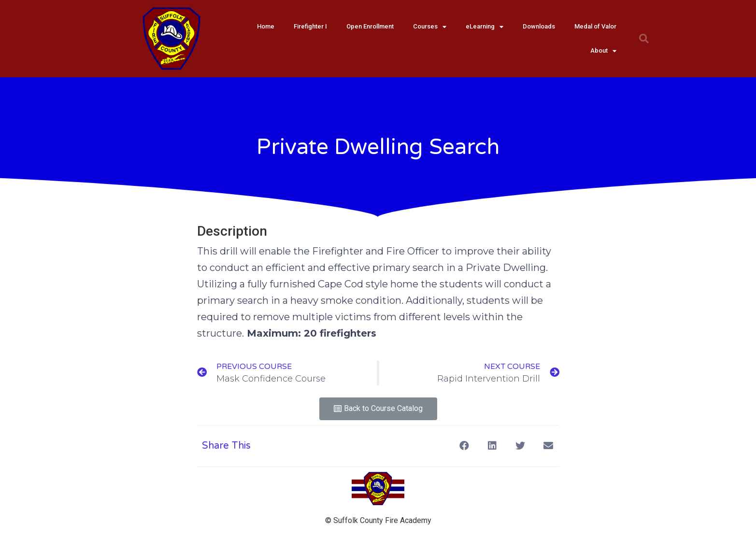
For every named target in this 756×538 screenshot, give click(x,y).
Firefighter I (310, 26)
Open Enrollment (370, 26)
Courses (430, 27)
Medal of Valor (595, 26)
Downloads (539, 26)
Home (266, 26)
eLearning (485, 27)
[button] (378, 409)
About (603, 51)
